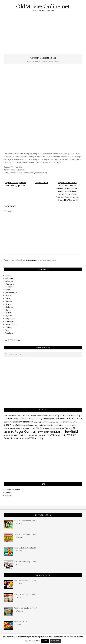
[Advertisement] (45, 36)
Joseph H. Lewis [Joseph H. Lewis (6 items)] (12, 425)
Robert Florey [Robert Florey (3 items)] (60, 428)
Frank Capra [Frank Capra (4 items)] (48, 419)
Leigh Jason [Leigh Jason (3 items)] (37, 425)
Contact (9, 495)
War (7, 330)
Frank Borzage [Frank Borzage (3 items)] (38, 419)
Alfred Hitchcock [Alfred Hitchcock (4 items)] (24, 415)
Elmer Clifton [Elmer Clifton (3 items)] (29, 419)
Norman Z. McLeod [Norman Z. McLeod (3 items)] (20, 428)
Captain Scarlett (41, 183)
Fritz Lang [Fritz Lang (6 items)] (77, 419)
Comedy (9, 287)
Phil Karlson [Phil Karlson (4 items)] (31, 428)
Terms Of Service (13, 490)
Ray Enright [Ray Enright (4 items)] (51, 428)
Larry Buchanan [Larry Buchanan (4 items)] (27, 425)
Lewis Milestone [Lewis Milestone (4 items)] (60, 425)
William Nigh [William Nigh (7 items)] (37, 438)
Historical (9, 307)
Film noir (9, 304)
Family (8, 298)
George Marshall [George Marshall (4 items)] (10, 422)
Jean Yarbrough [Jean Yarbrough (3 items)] (54, 422)
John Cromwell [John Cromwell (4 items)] (65, 422)
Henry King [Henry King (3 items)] (36, 422)
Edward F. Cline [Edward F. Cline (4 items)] (18, 419)
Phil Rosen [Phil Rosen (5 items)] (41, 428)
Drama (8, 295)
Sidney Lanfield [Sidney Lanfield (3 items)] (8, 435)
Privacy (8, 493)
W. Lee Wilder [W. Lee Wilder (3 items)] (28, 435)
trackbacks (31, 260)
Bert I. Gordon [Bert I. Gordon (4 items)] (71, 415)
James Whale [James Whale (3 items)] (44, 422)
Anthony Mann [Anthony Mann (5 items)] (58, 415)
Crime (8, 290)
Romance (9, 321)
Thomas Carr (54, 61)
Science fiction (11, 324)
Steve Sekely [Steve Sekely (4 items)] (19, 435)
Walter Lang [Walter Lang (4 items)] (46, 435)
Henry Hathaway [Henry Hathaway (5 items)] (25, 422)
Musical (8, 313)
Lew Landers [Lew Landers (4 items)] (72, 425)
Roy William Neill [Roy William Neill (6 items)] (46, 432)
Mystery (9, 316)
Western (9, 333)
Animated (9, 281)
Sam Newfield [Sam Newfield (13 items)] (67, 431)
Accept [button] (45, 641)
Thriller (8, 327)
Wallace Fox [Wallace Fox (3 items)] (37, 435)
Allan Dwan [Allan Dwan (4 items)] (46, 415)
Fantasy (9, 301)
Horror (8, 310)
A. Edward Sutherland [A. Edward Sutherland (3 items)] (10, 416)
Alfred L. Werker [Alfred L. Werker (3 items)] (36, 416)
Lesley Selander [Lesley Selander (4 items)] (47, 425)
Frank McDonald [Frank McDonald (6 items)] (62, 419)
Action (8, 275)
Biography (10, 284)
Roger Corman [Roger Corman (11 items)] (25, 431)
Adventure (34, 61)
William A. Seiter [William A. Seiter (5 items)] (59, 435)
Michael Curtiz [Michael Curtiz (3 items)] (8, 428)
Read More (55, 641)
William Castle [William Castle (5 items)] (22, 438)
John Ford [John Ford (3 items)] (74, 422)
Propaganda (10, 318)
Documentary (11, 293)
